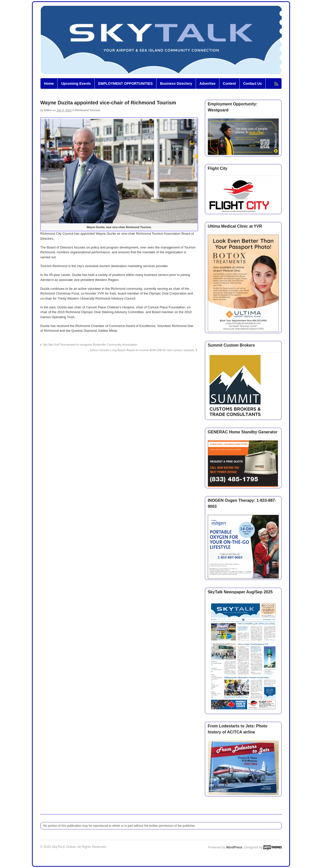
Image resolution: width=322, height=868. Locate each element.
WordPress (234, 847)
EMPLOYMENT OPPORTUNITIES (125, 84)
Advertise (208, 84)
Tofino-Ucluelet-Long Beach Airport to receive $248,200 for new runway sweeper (142, 350)
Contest (229, 84)
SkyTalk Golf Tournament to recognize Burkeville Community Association (90, 344)
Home (49, 84)
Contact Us (253, 84)
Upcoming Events (76, 84)
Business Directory (176, 84)
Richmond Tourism (88, 110)
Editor (48, 110)
